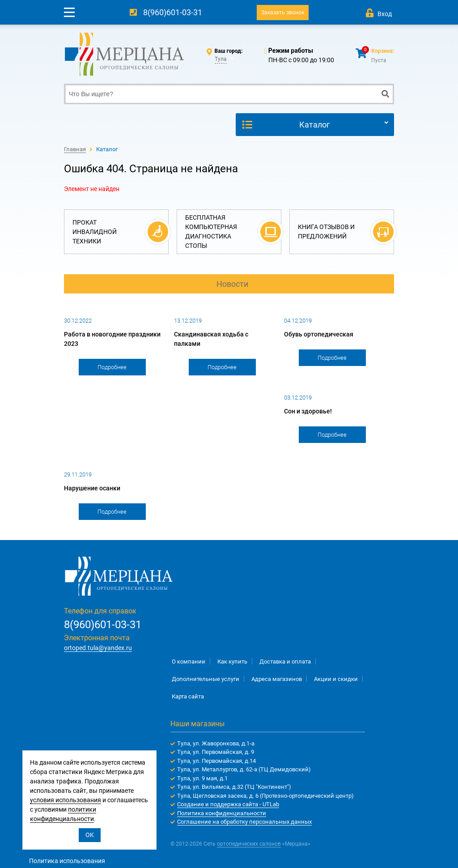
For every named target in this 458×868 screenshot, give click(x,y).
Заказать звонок (283, 13)
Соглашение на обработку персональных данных (244, 822)
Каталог (315, 125)
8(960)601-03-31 (173, 12)
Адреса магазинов (277, 679)
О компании (189, 662)
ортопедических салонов (249, 844)
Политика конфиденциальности (222, 813)
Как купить (232, 662)
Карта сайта (188, 696)
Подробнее (112, 367)
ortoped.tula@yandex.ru (98, 648)
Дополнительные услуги (206, 679)
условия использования (66, 800)
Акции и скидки (336, 679)
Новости (232, 284)
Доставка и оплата (285, 662)
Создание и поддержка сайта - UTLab (228, 804)
